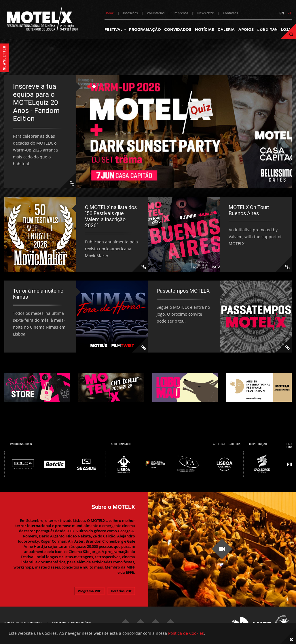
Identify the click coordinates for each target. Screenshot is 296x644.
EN (282, 13)
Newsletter (205, 13)
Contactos (230, 13)
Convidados (178, 29)
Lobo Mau (267, 29)
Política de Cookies (186, 633)
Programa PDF (89, 591)
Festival (115, 29)
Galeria (226, 29)
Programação (145, 29)
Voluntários (156, 13)
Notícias (204, 29)
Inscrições (130, 13)
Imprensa (181, 13)
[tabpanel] (148, 132)
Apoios (246, 29)
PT (290, 13)
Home (109, 13)
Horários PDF (121, 591)
